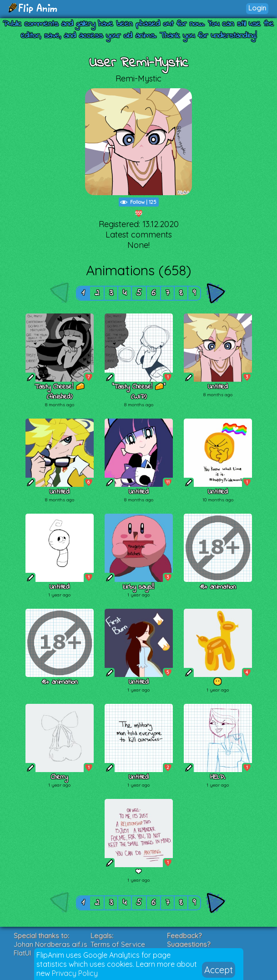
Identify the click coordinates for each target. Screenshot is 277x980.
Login (257, 8)
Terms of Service (118, 944)
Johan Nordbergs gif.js (50, 944)
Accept (219, 970)
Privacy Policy (75, 973)
